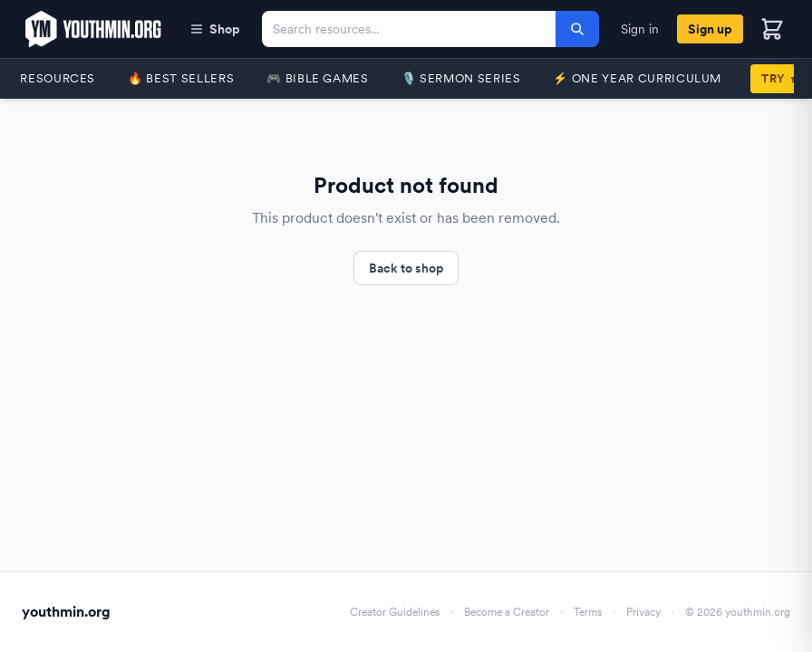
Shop (215, 29)
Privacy (643, 612)
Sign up (710, 29)
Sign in (640, 29)
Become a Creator (507, 612)
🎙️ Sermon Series (461, 78)
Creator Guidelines (395, 612)
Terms (588, 612)
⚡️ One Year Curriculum (637, 78)
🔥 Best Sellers (181, 78)
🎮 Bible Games (317, 78)
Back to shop (406, 268)
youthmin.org (66, 612)
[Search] (577, 29)
